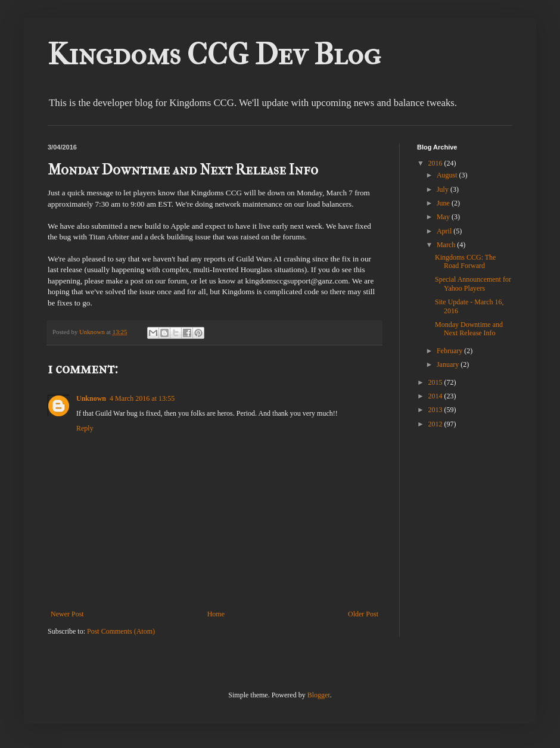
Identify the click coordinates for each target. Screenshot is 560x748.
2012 (436, 424)
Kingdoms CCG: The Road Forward (465, 261)
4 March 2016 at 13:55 (142, 398)
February (450, 351)
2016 (436, 163)
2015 (436, 382)
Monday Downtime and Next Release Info (469, 329)
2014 (436, 396)
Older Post (363, 614)
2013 (436, 410)
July (444, 189)
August (448, 175)
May (444, 217)
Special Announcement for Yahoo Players (473, 283)
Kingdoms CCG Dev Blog (214, 54)
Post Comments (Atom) (121, 631)
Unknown (91, 398)
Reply (85, 428)
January (449, 364)
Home (216, 614)
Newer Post (67, 614)
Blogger (319, 695)
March (447, 245)
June (444, 203)
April (445, 231)
